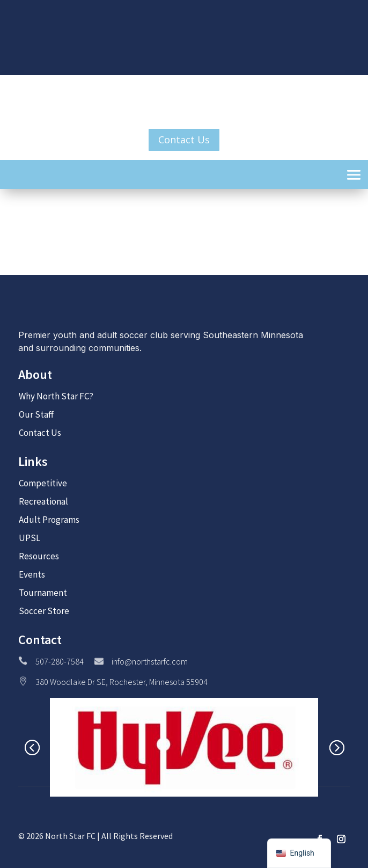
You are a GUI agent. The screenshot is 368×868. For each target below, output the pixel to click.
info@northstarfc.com (150, 661)
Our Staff (36, 414)
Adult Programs (49, 520)
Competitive (43, 483)
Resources (39, 556)
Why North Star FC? (56, 396)
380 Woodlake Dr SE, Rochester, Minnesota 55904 (122, 682)
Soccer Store (44, 611)
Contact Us (184, 140)
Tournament (43, 593)
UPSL (30, 538)
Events (32, 574)
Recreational (43, 501)
